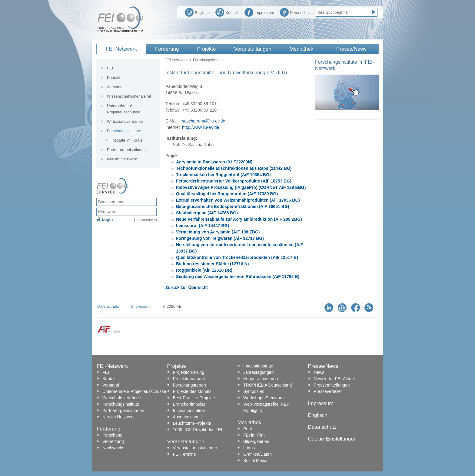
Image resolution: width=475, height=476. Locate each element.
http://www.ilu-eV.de (201, 127)
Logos (249, 448)
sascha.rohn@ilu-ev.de (204, 121)
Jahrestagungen (258, 372)
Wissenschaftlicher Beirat (129, 96)
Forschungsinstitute (209, 60)
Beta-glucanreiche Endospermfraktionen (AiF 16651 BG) (233, 206)
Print (248, 429)
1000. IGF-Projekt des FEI (198, 430)
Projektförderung (189, 372)
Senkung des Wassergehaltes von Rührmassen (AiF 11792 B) (238, 277)
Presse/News (351, 49)
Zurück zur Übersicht (187, 287)
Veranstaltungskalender (195, 448)
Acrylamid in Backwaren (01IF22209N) (214, 162)
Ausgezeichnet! (188, 417)
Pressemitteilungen (332, 385)
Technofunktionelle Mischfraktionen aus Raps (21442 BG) (234, 168)
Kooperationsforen (261, 379)
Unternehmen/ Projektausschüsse (123, 109)
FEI (110, 68)
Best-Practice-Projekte (194, 398)
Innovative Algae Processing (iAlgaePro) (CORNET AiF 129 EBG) (241, 187)
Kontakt (227, 12)
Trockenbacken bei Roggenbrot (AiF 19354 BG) (223, 175)
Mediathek (301, 49)
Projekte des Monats (192, 391)
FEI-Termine (184, 454)
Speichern (148, 220)
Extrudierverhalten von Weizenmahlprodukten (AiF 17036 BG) (238, 200)
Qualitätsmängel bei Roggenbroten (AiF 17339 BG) (227, 194)
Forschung (112, 435)
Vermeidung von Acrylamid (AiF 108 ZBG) (218, 232)
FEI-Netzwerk (121, 49)
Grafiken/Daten (257, 454)
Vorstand (115, 87)
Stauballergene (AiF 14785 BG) (207, 213)
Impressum (259, 12)
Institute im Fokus (127, 140)
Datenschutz (296, 12)
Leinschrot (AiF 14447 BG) (203, 226)
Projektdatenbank (189, 379)
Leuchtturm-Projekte (192, 423)
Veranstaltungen (253, 49)
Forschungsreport (190, 385)
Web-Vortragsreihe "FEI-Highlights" (266, 407)
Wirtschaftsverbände (125, 121)
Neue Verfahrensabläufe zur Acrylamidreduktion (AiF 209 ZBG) (239, 219)
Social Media (255, 461)
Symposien (254, 391)
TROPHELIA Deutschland (267, 385)
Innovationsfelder (189, 411)
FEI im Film (254, 435)
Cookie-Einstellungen (332, 439)
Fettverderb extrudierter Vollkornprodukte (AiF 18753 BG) (234, 181)
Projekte (206, 49)
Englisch (197, 12)
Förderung (167, 49)
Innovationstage (258, 366)
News (319, 372)
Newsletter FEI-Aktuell (335, 379)
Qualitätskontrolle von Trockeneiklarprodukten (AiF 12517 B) (237, 257)
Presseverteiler (328, 391)
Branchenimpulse (189, 404)
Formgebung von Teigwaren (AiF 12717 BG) (220, 238)
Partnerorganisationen (126, 150)
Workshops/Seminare (264, 398)
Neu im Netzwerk (122, 159)
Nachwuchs (113, 448)
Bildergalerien (256, 441)
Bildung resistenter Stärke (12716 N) (212, 264)
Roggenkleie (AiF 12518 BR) (204, 270)
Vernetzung (113, 441)
